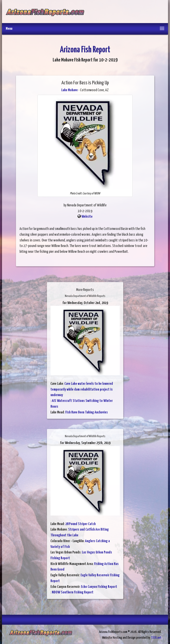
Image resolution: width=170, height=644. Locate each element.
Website (87, 217)
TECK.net (156, 638)
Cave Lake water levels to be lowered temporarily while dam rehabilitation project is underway (82, 389)
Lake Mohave (70, 90)
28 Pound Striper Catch (80, 524)
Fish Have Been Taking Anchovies (87, 412)
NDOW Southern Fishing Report (73, 592)
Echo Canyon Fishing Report (99, 587)
